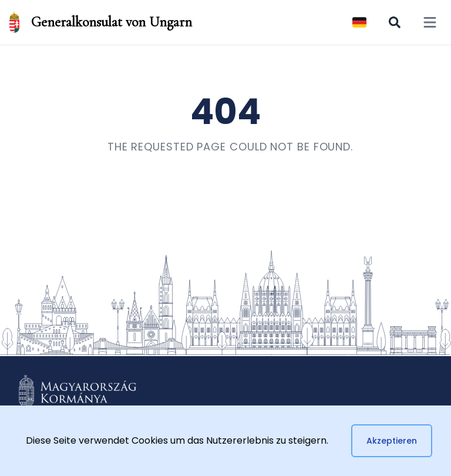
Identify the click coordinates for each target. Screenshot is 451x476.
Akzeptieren (392, 441)
